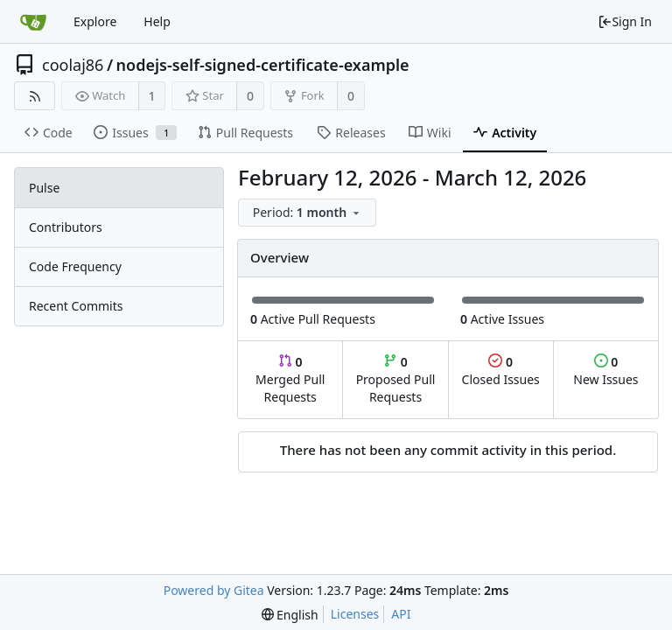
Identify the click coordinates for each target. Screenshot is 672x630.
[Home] (33, 22)
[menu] (309, 213)
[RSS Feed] (35, 96)
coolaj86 (73, 65)
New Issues (605, 371)
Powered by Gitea (214, 590)
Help (157, 21)
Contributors (66, 227)
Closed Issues (501, 371)
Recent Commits (76, 306)
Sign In (625, 21)
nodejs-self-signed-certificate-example (263, 65)
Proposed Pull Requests (396, 379)
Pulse (44, 188)
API (401, 614)
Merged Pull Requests (290, 379)
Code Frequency (75, 266)
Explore (95, 21)
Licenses (355, 614)
